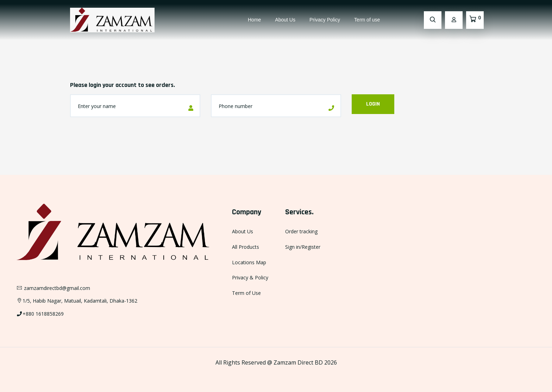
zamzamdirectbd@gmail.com (53, 288)
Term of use (367, 20)
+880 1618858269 (40, 314)
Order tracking (301, 231)
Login (373, 104)
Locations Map (249, 262)
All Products (246, 247)
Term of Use (246, 293)
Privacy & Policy (250, 277)
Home (254, 20)
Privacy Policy (325, 20)
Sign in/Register (303, 247)
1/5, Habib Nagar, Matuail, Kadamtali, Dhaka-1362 (77, 301)
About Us (285, 20)
